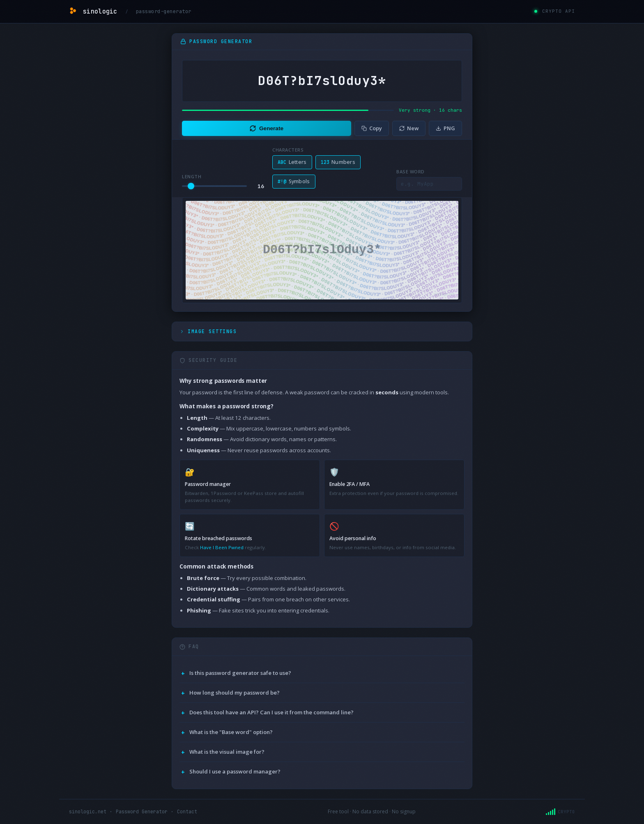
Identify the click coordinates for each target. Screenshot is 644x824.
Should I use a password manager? (235, 771)
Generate (267, 128)
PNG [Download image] (445, 128)
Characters (288, 150)
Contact (187, 811)
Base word (411, 171)
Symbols (294, 182)
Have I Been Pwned (222, 547)
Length (192, 176)
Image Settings (208, 331)
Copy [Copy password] (372, 128)
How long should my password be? (235, 693)
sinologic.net (88, 811)
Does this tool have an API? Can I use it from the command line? (271, 712)
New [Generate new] (409, 128)
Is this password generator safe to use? (240, 673)
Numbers (338, 162)
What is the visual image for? (227, 752)
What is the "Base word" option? (231, 732)
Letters (292, 162)
